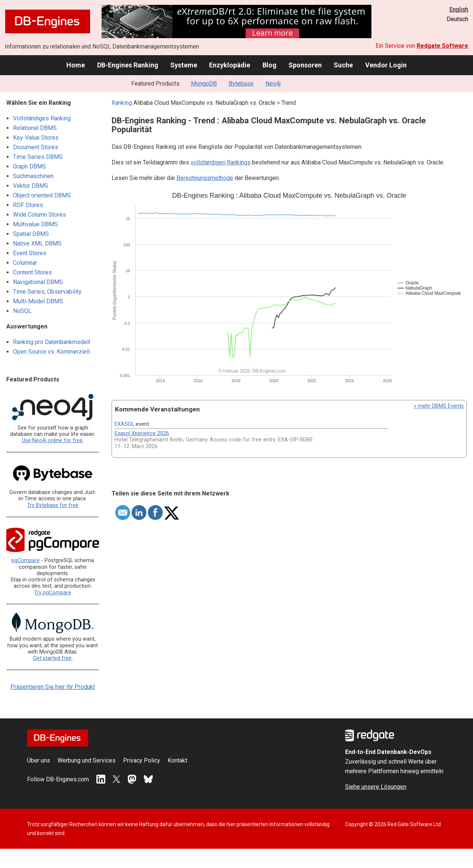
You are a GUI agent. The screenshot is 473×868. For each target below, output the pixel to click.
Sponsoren (305, 65)
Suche (343, 65)
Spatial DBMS (31, 234)
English (459, 9)
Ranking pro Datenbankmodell (52, 342)
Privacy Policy (142, 760)
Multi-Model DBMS (38, 301)
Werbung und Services (87, 760)
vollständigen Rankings (221, 162)
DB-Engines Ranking (128, 65)
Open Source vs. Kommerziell (51, 352)
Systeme (184, 65)
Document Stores (36, 147)
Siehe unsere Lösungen (376, 787)
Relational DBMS (35, 128)
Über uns (39, 760)
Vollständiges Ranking (42, 118)
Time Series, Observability (47, 292)
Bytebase (241, 84)
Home (76, 65)
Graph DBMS (29, 166)
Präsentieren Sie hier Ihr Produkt (53, 687)
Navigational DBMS (38, 282)
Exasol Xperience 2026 (142, 433)
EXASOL (124, 424)
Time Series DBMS (38, 157)
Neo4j (273, 84)
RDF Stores (28, 205)
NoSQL (22, 311)
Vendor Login (386, 65)
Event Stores (30, 253)
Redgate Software (442, 46)
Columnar (25, 263)
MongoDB (204, 84)
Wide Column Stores (39, 215)
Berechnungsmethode (205, 178)
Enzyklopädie (230, 65)
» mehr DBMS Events (439, 406)
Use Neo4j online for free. (53, 440)
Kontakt (177, 760)
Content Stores (32, 272)
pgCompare (26, 560)
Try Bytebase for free (53, 505)
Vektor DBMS (31, 186)
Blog (269, 65)
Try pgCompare (53, 593)
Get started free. (53, 658)
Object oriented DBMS (42, 195)
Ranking (122, 103)
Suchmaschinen (33, 176)
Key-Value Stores (36, 138)
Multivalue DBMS (35, 224)
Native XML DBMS (37, 243)
